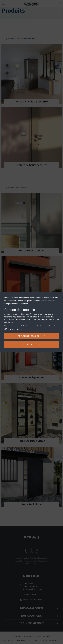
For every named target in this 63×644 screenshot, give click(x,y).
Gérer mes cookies (13, 329)
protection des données (18, 304)
